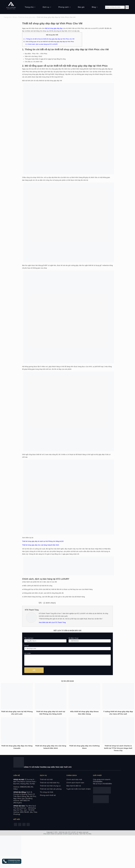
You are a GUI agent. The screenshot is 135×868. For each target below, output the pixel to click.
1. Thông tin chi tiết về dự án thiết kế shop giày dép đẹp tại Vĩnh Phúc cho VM (49, 39)
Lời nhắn (28, 653)
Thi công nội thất (47, 792)
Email (26, 646)
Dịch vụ (46, 7)
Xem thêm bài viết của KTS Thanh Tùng (52, 622)
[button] (12, 861)
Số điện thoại (74, 638)
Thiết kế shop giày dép (27, 17)
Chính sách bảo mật (74, 780)
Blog (94, 7)
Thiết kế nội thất (46, 780)
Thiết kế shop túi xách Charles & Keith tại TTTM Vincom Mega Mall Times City (118, 748)
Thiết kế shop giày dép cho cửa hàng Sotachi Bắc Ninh (41, 545)
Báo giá (81, 7)
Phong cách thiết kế (48, 795)
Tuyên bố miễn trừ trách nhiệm (79, 789)
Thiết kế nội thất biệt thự (50, 783)
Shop (15, 17)
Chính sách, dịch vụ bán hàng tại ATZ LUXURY (42, 44)
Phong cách (64, 7)
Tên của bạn (29, 638)
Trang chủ (29, 7)
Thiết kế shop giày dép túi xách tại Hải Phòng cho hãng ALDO (43, 541)
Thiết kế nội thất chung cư (50, 786)
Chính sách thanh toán (75, 783)
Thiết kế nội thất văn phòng (51, 789)
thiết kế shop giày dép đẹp (54, 28)
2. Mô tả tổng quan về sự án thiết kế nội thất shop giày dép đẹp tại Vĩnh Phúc (49, 42)
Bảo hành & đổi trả (74, 786)
